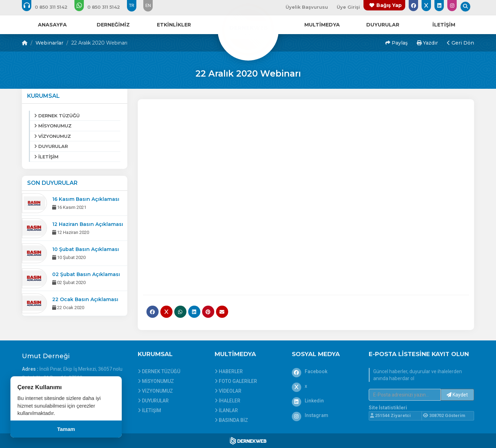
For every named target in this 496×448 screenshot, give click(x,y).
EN (148, 5)
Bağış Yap (389, 5)
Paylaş (397, 43)
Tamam (66, 429)
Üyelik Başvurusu (307, 7)
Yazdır (427, 43)
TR (132, 5)
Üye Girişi (348, 7)
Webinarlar (49, 43)
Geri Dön (461, 43)
